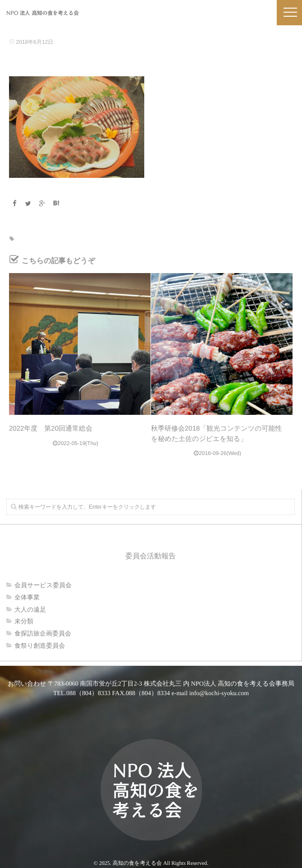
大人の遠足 (30, 609)
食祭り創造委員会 (40, 645)
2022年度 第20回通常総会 (51, 429)
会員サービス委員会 (43, 585)
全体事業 (27, 597)
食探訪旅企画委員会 (43, 633)
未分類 (24, 621)
